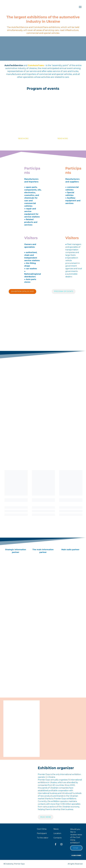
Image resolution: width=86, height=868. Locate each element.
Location (57, 833)
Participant (42, 833)
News (56, 829)
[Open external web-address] (16, 558)
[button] (23, 139)
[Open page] (23, 115)
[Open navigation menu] (80, 7)
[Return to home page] (16, 7)
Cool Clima (42, 829)
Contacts (58, 838)
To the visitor (43, 838)
